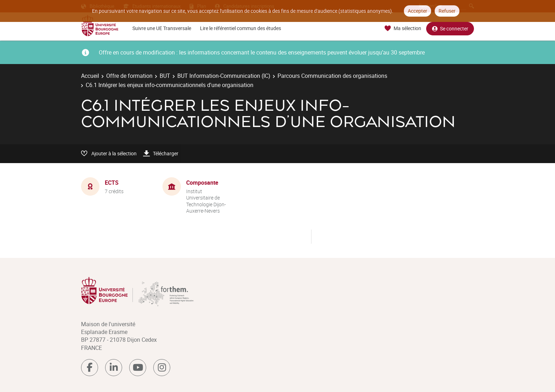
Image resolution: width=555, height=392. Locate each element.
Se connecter (450, 28)
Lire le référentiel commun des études (241, 28)
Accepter (417, 11)
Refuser (447, 11)
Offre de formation (129, 76)
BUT (165, 76)
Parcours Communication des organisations (332, 76)
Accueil (90, 76)
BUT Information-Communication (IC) (224, 76)
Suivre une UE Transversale (162, 28)
